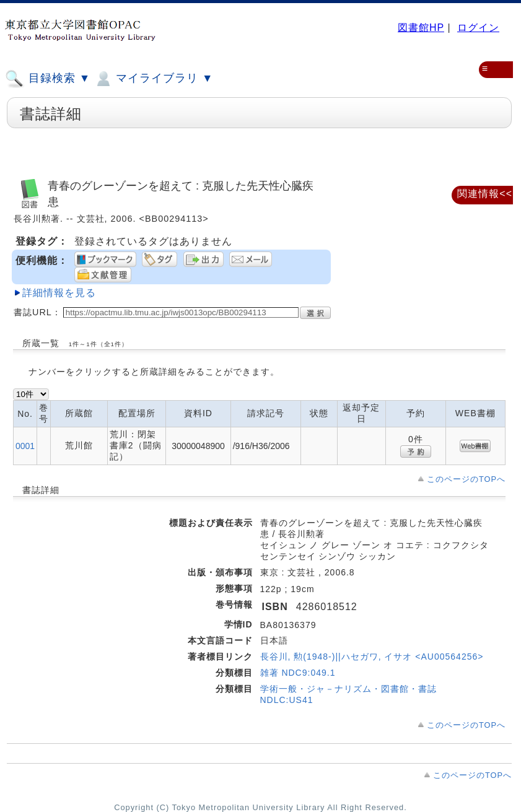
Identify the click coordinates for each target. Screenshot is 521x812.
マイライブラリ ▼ (153, 79)
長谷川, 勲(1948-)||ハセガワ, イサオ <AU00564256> (372, 657)
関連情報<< (485, 194)
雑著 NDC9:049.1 (298, 673)
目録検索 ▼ (48, 79)
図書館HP (421, 28)
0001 (25, 446)
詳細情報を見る (59, 293)
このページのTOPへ (466, 479)
